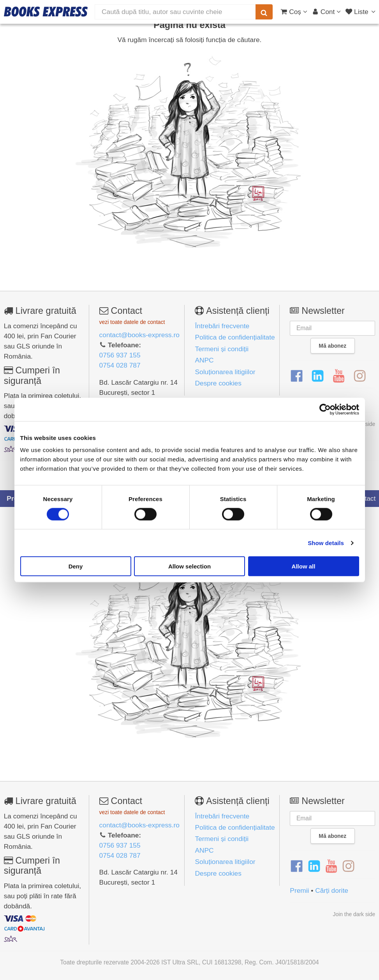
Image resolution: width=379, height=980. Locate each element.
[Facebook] (297, 376)
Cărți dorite (332, 890)
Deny (76, 566)
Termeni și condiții (222, 349)
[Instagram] (360, 376)
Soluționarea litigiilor (225, 372)
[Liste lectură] (361, 12)
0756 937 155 (120, 355)
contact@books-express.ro (139, 335)
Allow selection (189, 566)
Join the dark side (354, 914)
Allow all (304, 566)
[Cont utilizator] (327, 12)
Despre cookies (218, 383)
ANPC (204, 360)
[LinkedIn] (318, 376)
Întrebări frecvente (222, 326)
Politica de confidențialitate (235, 337)
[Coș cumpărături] (294, 12)
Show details (326, 543)
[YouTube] (339, 376)
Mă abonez (332, 346)
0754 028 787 (120, 365)
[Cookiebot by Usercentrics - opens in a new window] (325, 409)
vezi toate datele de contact (132, 322)
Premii (299, 890)
